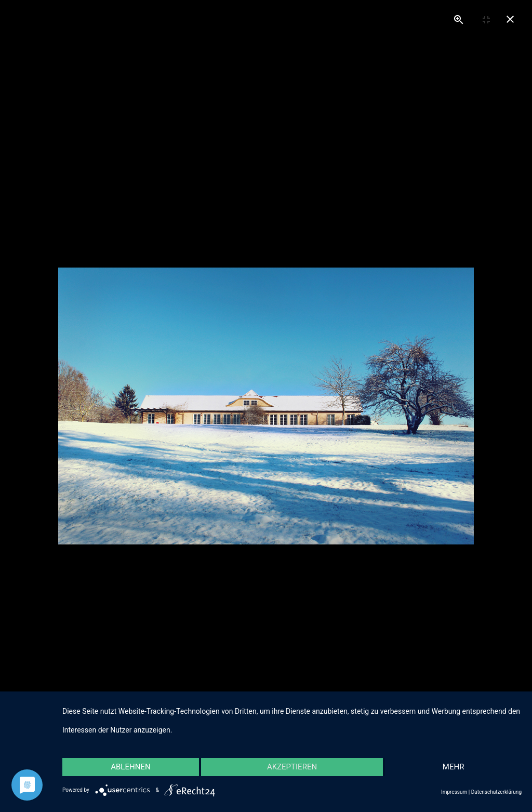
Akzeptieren (292, 767)
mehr (454, 767)
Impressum (454, 792)
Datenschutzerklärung (496, 792)
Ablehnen (130, 767)
